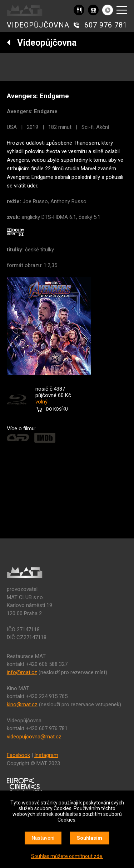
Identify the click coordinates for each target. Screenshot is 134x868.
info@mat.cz (22, 672)
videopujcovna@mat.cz (34, 737)
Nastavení (43, 838)
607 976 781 (106, 25)
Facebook (18, 755)
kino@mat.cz (22, 704)
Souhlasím (90, 838)
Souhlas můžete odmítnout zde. (67, 856)
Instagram (46, 755)
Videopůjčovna (42, 43)
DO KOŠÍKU (57, 409)
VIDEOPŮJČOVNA (38, 25)
